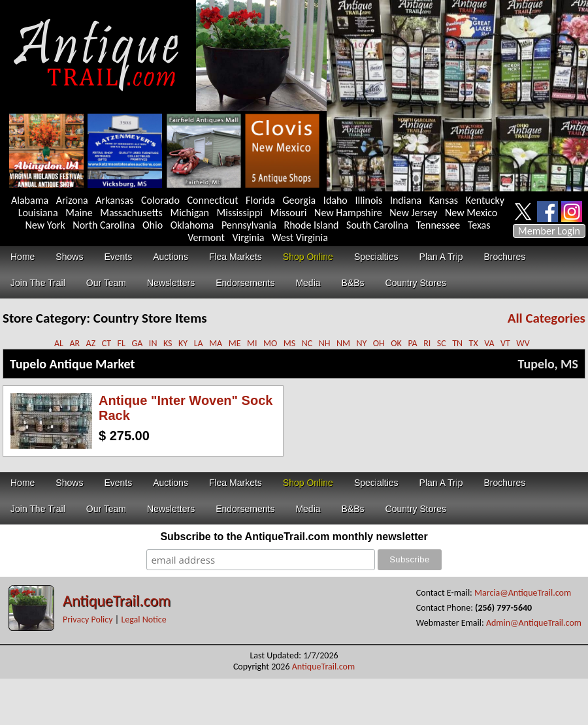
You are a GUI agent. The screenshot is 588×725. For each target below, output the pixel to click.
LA (199, 343)
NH (325, 343)
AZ (91, 343)
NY (361, 343)
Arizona (72, 200)
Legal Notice (143, 620)
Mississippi (240, 213)
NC (307, 343)
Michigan (189, 213)
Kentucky (485, 200)
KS (168, 343)
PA (412, 343)
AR (74, 343)
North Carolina (104, 225)
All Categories (547, 318)
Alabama (30, 200)
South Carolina (377, 225)
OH (379, 343)
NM (343, 343)
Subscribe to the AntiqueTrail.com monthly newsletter (294, 537)
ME (235, 343)
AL (59, 343)
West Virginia (300, 237)
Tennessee (438, 225)
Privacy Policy (88, 620)
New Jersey (413, 213)
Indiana (406, 200)
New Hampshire (348, 213)
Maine (79, 213)
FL (122, 343)
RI (427, 343)
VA (489, 343)
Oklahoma (192, 225)
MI (252, 343)
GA (137, 343)
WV (523, 343)
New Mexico (471, 213)
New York (45, 225)
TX (474, 343)
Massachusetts (131, 213)
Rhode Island (312, 225)
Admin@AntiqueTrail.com (534, 623)
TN (457, 343)
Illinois (368, 200)
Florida (260, 200)
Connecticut (213, 200)
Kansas (444, 200)
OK (396, 343)
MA (216, 343)
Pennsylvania (249, 225)
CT (106, 343)
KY (183, 343)
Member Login (549, 231)
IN (153, 343)
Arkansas (114, 200)
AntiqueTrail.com (117, 601)
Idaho (335, 200)
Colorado (160, 200)
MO (270, 343)
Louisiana (38, 213)
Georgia (300, 200)
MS (289, 343)
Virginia (248, 237)
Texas (479, 225)
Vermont (206, 237)
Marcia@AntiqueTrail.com (523, 593)
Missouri (288, 213)
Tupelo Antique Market (72, 364)
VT (505, 343)
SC (442, 343)
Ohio (153, 225)
